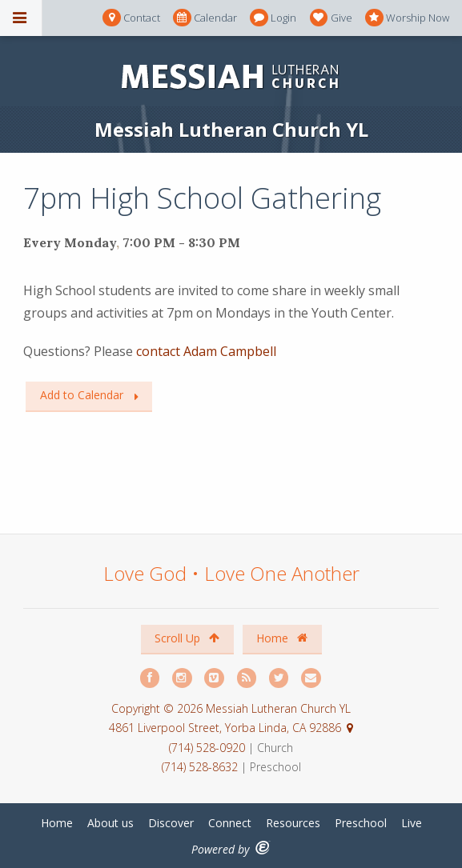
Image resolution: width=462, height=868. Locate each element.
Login (273, 18)
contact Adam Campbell (206, 351)
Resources (293, 823)
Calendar (205, 18)
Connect (230, 823)
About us (110, 823)
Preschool (361, 823)
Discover (171, 823)
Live (412, 823)
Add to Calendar (82, 395)
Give (331, 18)
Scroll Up (187, 638)
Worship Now (407, 18)
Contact (131, 18)
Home (282, 638)
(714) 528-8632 (200, 767)
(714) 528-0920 (209, 748)
